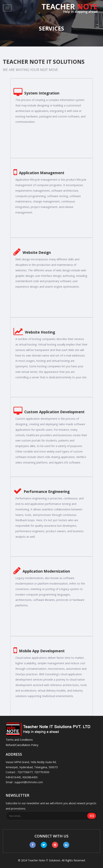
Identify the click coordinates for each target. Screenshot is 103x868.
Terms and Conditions (19, 740)
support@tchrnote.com (29, 782)
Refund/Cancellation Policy (22, 745)
